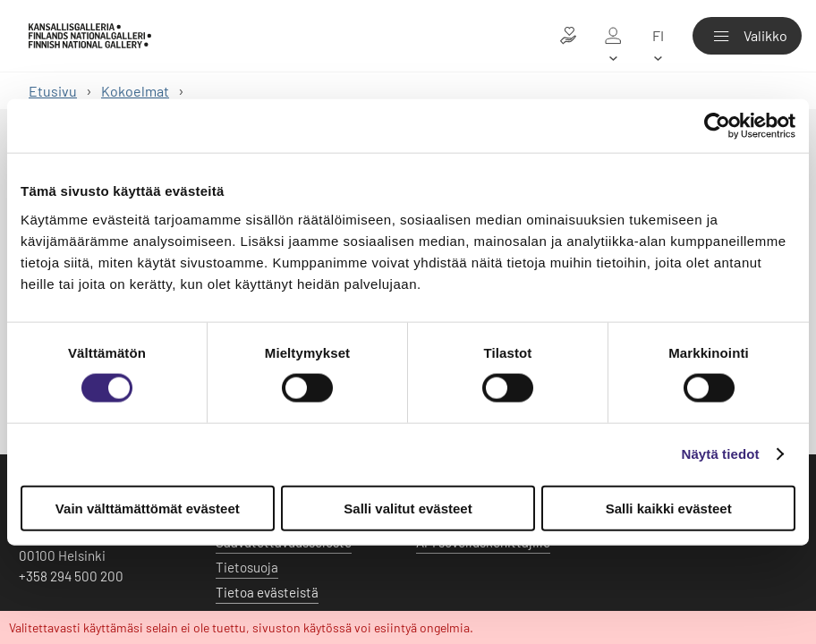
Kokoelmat (135, 91)
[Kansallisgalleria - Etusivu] (90, 35)
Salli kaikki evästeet (669, 508)
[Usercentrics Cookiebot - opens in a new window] (717, 126)
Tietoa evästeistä (267, 592)
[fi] (658, 36)
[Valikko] (747, 36)
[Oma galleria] (613, 36)
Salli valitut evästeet (408, 508)
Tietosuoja (247, 567)
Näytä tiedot (721, 454)
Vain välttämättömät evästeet (148, 508)
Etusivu (53, 91)
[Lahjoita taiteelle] (568, 36)
